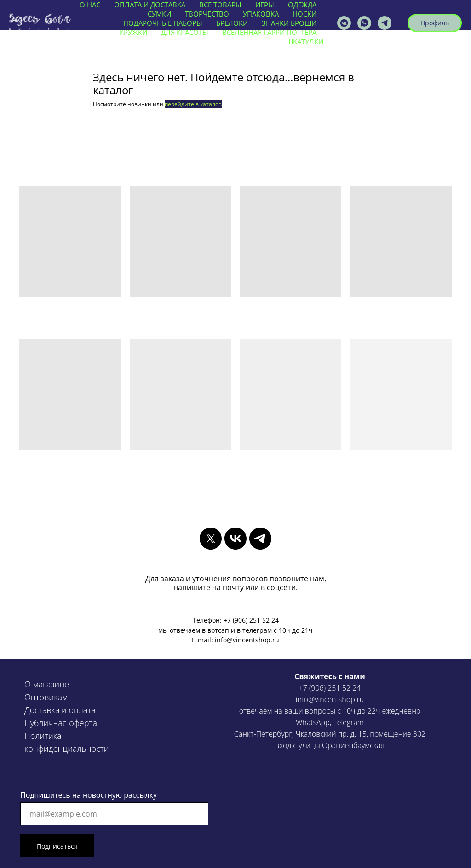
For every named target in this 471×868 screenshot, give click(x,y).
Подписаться (57, 846)
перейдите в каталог (193, 104)
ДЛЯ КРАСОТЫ (185, 32)
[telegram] (260, 539)
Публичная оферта (61, 723)
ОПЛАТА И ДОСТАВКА (150, 5)
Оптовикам (46, 697)
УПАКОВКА (261, 14)
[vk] (235, 539)
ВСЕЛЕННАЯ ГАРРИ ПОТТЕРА (269, 32)
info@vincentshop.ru (330, 699)
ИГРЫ (265, 5)
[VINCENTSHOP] (385, 23)
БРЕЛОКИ (232, 23)
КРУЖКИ (133, 32)
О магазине (47, 684)
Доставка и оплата (60, 710)
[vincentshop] (344, 23)
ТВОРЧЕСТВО (207, 14)
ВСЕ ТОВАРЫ (220, 5)
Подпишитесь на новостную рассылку (89, 795)
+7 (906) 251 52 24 (330, 688)
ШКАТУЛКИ (305, 41)
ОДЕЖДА (302, 5)
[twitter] (211, 539)
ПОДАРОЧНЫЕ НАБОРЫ (163, 23)
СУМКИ (159, 14)
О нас (90, 5)
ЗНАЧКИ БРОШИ (289, 23)
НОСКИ (304, 14)
